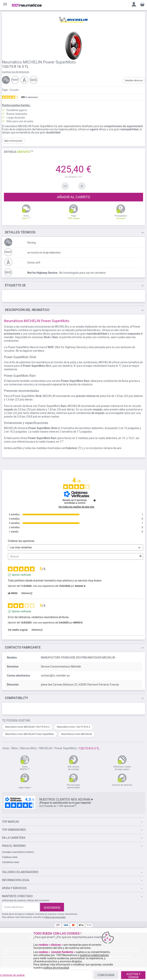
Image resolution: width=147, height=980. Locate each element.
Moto (15, 748)
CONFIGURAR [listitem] (106, 975)
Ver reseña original (18, 630)
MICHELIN (46, 748)
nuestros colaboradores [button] (94, 955)
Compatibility (16, 698)
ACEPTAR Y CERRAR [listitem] (133, 976)
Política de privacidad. (55, 917)
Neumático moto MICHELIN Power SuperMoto (30, 734)
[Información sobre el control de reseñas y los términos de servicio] (95, 500)
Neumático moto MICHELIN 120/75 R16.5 (27, 727)
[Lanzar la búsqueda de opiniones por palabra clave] (141, 556)
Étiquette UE (15, 285)
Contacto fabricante (23, 647)
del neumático (27, 310)
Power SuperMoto (66, 748)
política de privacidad (56, 968)
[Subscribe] (52, 907)
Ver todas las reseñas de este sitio (76, 507)
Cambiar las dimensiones (16, 72)
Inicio (6, 748)
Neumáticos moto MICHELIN (77, 734)
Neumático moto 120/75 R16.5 (73, 727)
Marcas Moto (29, 748)
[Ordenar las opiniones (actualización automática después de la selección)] (75, 548)
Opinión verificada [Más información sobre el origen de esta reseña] (21, 575)
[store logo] (27, 5)
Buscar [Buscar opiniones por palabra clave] (73, 557)
